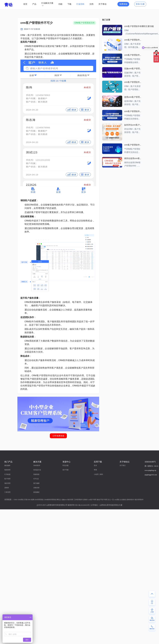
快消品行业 (37, 470)
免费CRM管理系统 (37, 500)
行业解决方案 (47, 3)
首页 (25, 4)
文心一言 (111, 500)
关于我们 (123, 465)
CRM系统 (21, 500)
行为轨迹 (7, 474)
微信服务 (7, 465)
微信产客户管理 (102, 500)
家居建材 (36, 492)
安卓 (95, 465)
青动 (8, 5)
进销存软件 (130, 500)
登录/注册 (140, 4)
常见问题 (65, 465)
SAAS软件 (37, 465)
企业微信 (123, 500)
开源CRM (27, 500)
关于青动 (102, 4)
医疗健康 (36, 483)
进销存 (7, 488)
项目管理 (7, 483)
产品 (34, 4)
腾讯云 (59, 500)
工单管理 (7, 492)
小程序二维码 (98, 474)
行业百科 (80, 4)
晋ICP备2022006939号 (82, 505)
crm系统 (117, 500)
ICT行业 (36, 479)
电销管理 (7, 470)
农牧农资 (36, 488)
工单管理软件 (78, 500)
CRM (15, 500)
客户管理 (7, 479)
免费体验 (123, 4)
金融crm (64, 500)
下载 (69, 4)
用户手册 (65, 470)
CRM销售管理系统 (50, 500)
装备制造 (36, 474)
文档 (91, 4)
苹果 (95, 470)
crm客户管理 (92, 500)
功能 (60, 4)
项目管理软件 (139, 500)
